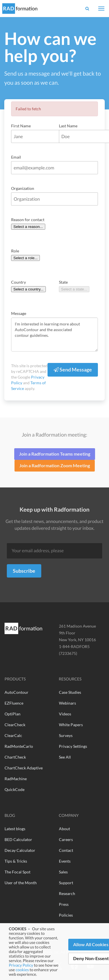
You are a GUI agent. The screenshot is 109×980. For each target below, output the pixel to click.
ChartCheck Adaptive (24, 768)
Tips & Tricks (16, 861)
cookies (22, 970)
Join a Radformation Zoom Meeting (55, 465)
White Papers (71, 725)
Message (19, 313)
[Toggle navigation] (101, 9)
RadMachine (16, 779)
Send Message (73, 369)
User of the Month (21, 883)
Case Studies (70, 692)
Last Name (68, 126)
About (64, 829)
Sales (63, 872)
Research (67, 893)
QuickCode (15, 789)
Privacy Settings (73, 746)
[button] (87, 8)
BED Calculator (18, 839)
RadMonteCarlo (19, 746)
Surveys (66, 735)
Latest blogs (15, 829)
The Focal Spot (18, 872)
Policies (66, 915)
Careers (66, 839)
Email (16, 157)
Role (15, 251)
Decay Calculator (20, 850)
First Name (21, 126)
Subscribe (24, 571)
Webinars (67, 703)
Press (64, 904)
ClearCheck (15, 725)
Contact (66, 850)
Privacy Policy (21, 965)
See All (65, 757)
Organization (23, 188)
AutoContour (17, 692)
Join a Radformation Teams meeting (55, 454)
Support (66, 883)
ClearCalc (13, 735)
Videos (65, 714)
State (63, 282)
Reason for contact (28, 220)
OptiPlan (13, 714)
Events (65, 861)
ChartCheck (15, 757)
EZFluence (14, 703)
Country (18, 282)
